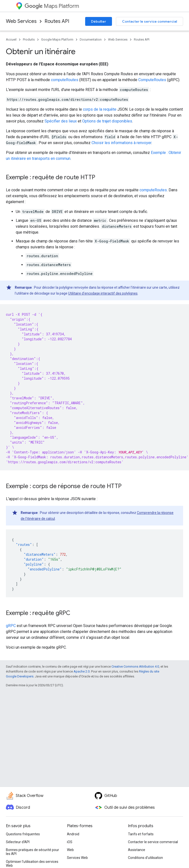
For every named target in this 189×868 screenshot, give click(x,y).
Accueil (11, 39)
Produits (29, 39)
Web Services (21, 21)
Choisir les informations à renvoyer (121, 143)
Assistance (137, 850)
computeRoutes (65, 80)
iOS (70, 842)
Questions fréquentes (23, 834)
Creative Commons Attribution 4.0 (135, 666)
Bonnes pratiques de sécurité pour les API (32, 852)
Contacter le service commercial (150, 21)
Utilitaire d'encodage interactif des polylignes (103, 293)
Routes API (57, 21)
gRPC (11, 626)
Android (73, 834)
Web (70, 850)
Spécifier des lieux (61, 121)
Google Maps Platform (57, 39)
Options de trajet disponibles (107, 121)
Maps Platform (52, 6)
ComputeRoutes (152, 80)
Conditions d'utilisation (145, 858)
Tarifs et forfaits (141, 834)
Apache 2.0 (82, 671)
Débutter (99, 21)
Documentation (91, 39)
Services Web (77, 858)
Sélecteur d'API (18, 842)
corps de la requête (100, 109)
